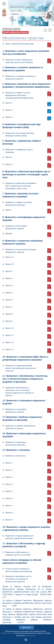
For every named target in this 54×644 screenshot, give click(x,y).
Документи (7, 30)
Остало (17, 30)
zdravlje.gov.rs (31, 636)
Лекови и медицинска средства (16, 33)
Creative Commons (7, 633)
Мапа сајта (26, 628)
